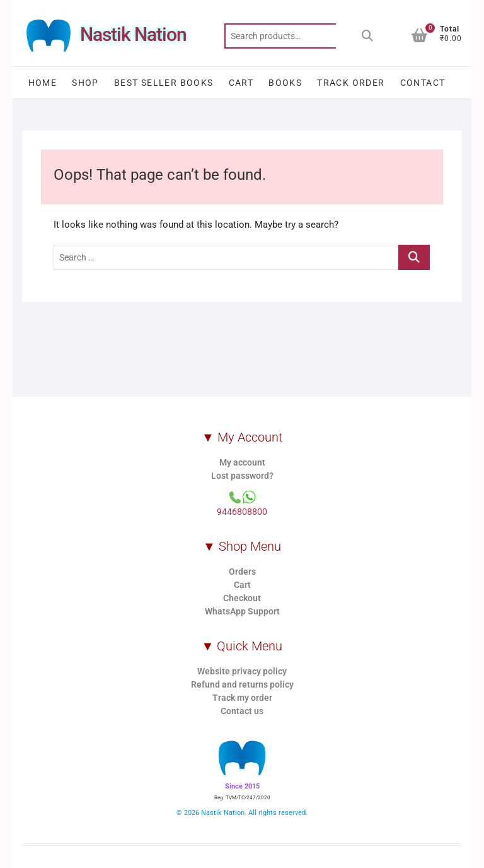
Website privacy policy (242, 671)
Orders (242, 572)
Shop (85, 83)
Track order (351, 83)
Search (367, 36)
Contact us (242, 711)
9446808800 (242, 512)
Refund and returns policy (242, 684)
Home (43, 83)
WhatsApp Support (242, 611)
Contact (423, 83)
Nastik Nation (133, 34)
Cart (241, 83)
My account (242, 462)
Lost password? (242, 476)
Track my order (242, 698)
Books (285, 83)
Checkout (242, 598)
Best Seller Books (164, 83)
